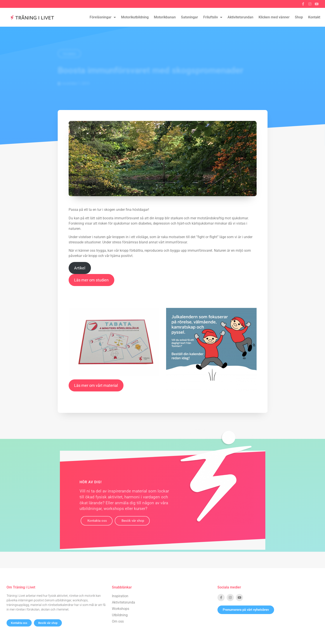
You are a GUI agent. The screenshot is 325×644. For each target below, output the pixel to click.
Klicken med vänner (274, 17)
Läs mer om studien (91, 280)
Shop (299, 17)
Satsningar (189, 17)
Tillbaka (69, 54)
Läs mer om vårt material (96, 385)
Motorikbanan (165, 17)
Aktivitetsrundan (240, 17)
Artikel (80, 268)
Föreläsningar (103, 17)
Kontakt (314, 17)
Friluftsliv (213, 17)
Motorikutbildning (135, 17)
